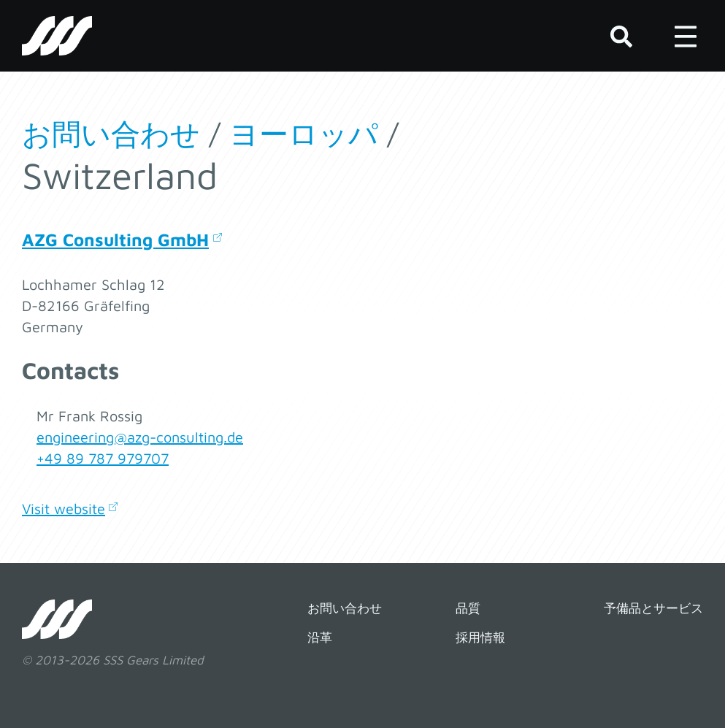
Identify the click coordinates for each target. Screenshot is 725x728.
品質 (468, 608)
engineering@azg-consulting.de (140, 437)
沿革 (320, 637)
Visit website (64, 509)
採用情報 (480, 637)
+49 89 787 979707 (103, 458)
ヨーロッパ (304, 133)
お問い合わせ (111, 133)
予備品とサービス (653, 608)
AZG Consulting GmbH (115, 240)
